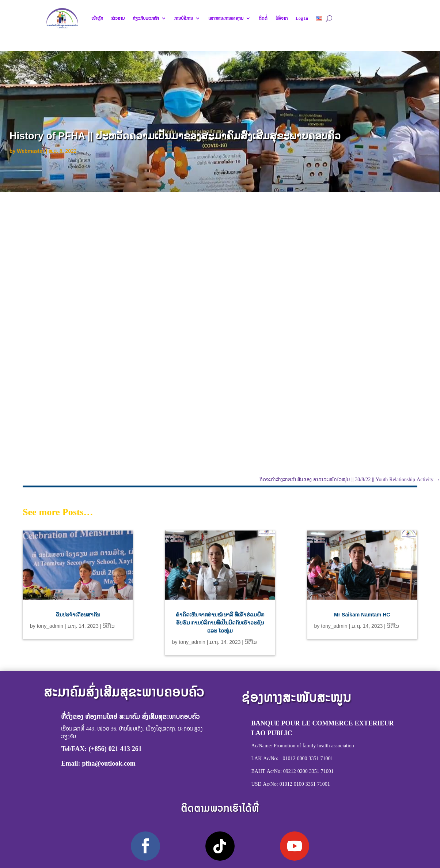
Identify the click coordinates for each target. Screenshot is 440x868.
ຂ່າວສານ (118, 18)
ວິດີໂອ (109, 626)
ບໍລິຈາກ (282, 18)
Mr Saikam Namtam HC (362, 615)
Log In (302, 18)
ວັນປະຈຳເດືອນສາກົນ (78, 615)
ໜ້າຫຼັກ (97, 18)
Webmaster (31, 151)
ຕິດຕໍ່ (263, 18)
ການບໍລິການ (184, 18)
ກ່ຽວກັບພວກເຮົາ (146, 18)
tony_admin (50, 626)
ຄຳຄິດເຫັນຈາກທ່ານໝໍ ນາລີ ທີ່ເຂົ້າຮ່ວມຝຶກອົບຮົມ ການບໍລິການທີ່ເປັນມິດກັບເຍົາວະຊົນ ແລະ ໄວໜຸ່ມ (220, 623)
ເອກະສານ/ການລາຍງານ (226, 18)
